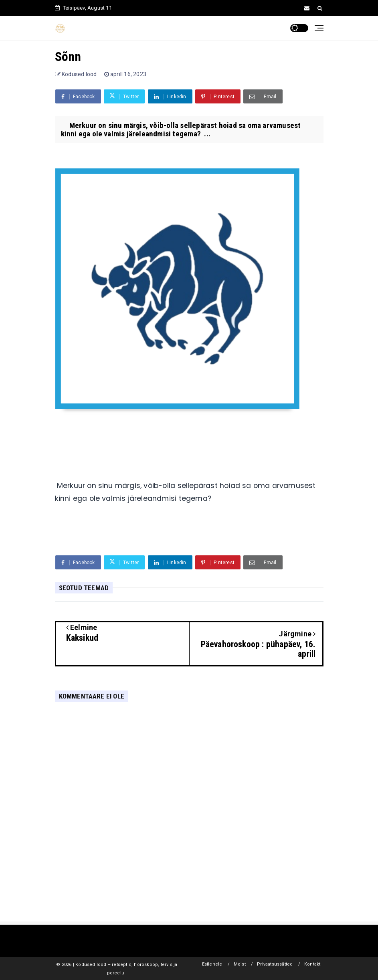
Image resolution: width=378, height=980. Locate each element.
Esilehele (212, 964)
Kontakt (312, 964)
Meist (240, 964)
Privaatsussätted (275, 964)
